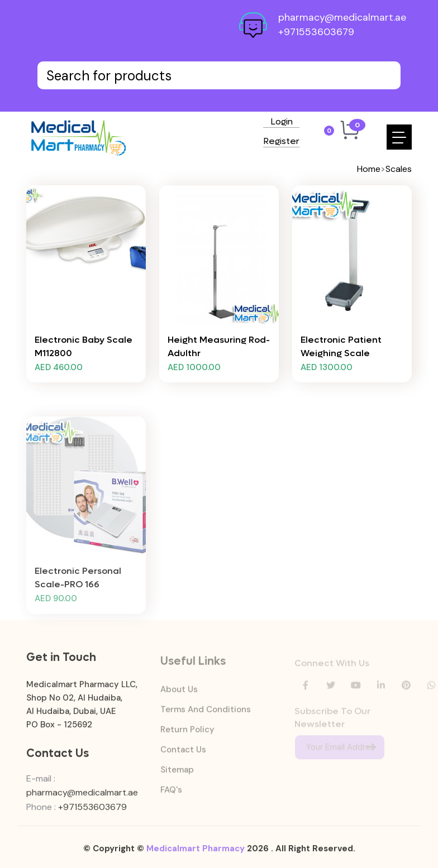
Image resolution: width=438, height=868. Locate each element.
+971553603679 (316, 32)
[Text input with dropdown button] (219, 75)
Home (369, 169)
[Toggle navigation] (399, 137)
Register (281, 142)
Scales (399, 169)
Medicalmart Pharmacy (196, 853)
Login (282, 122)
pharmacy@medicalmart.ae (342, 17)
